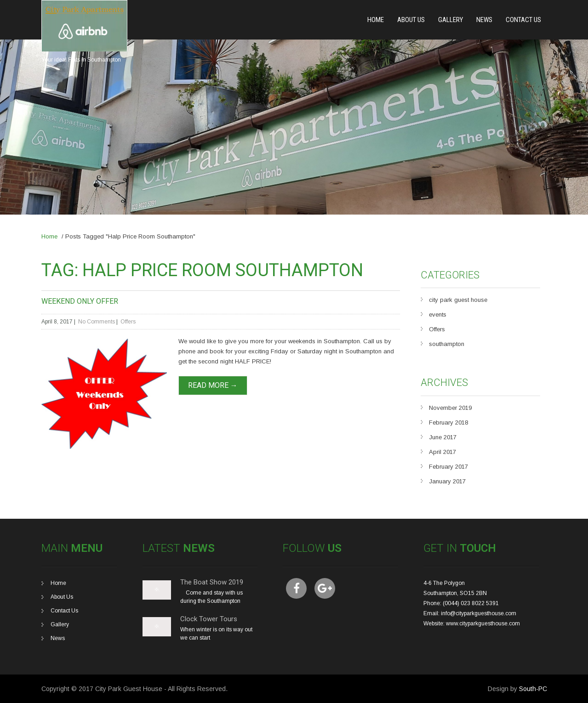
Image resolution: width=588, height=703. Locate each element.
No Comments (97, 322)
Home (376, 20)
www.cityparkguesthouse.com (483, 624)
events (438, 315)
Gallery (451, 20)
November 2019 (450, 408)
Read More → (213, 385)
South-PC (533, 689)
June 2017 (443, 437)
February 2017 (448, 467)
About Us (411, 20)
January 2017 (447, 481)
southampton (447, 344)
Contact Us (523, 20)
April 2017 (442, 452)
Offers (128, 322)
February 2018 (448, 422)
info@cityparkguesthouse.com (479, 613)
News (484, 20)
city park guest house (458, 300)
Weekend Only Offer (80, 301)
